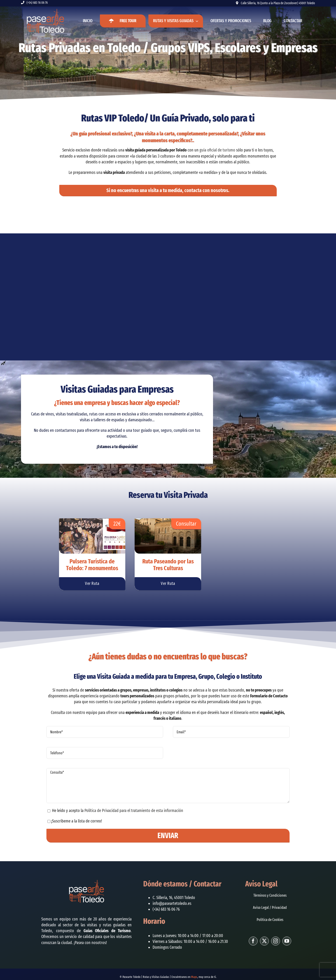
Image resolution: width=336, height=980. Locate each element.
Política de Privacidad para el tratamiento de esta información (134, 811)
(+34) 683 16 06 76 (37, 3)
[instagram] (276, 941)
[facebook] (253, 941)
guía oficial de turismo (217, 150)
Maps (194, 977)
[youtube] (287, 941)
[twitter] (264, 941)
